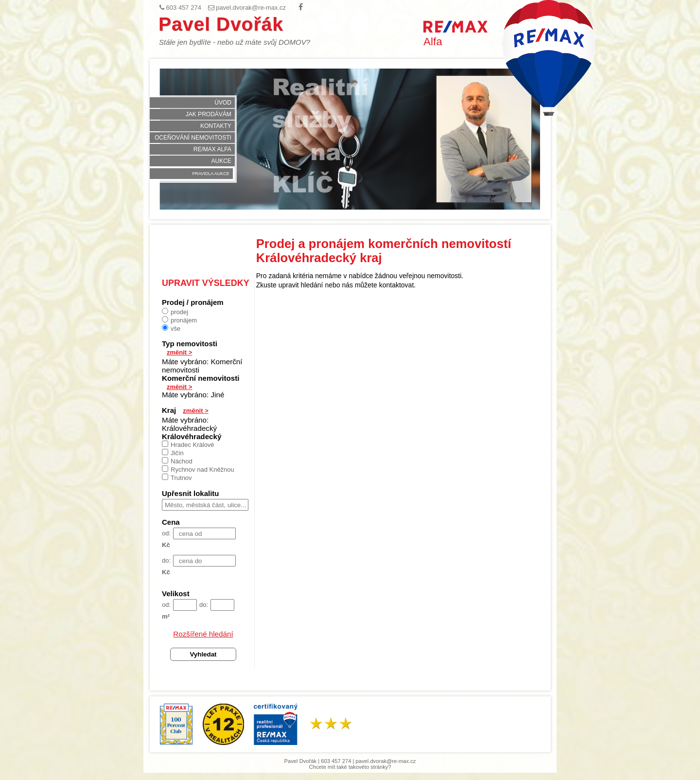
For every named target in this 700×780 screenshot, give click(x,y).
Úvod (223, 103)
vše (171, 328)
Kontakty (216, 126)
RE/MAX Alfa (212, 149)
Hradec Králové (188, 444)
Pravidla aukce (210, 174)
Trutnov (177, 478)
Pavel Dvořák (221, 24)
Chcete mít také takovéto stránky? (350, 767)
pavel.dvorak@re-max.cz (386, 761)
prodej (175, 312)
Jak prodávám (209, 114)
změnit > (179, 352)
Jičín (173, 453)
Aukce (221, 161)
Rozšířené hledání (203, 634)
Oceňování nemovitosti (193, 138)
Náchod (177, 461)
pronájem (179, 320)
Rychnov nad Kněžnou (198, 469)
